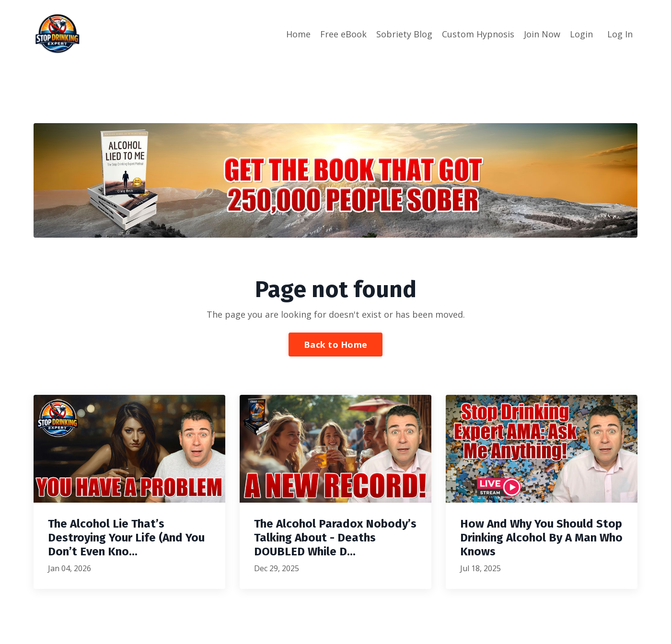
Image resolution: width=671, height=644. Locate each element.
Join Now (542, 34)
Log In (620, 34)
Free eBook (343, 34)
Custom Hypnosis (478, 34)
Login (581, 34)
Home (298, 34)
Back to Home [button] (335, 345)
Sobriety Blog (404, 34)
